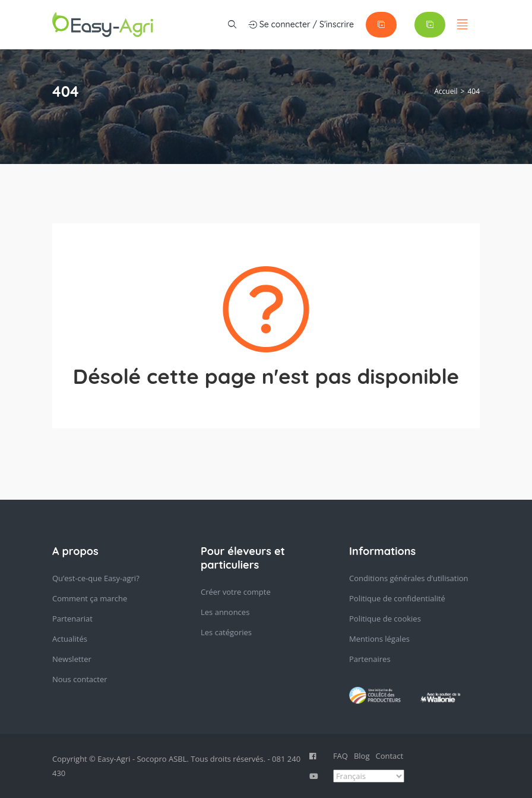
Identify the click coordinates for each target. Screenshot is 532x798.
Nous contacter (80, 679)
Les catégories (226, 632)
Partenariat (72, 619)
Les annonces (225, 612)
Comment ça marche (90, 598)
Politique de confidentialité (397, 598)
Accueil (446, 91)
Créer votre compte (236, 592)
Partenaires (370, 659)
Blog (362, 756)
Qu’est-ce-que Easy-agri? (96, 578)
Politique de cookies (385, 619)
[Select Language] (369, 776)
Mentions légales (379, 639)
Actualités (70, 639)
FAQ (341, 756)
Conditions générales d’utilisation (409, 578)
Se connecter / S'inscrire (301, 25)
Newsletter (72, 659)
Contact (390, 756)
